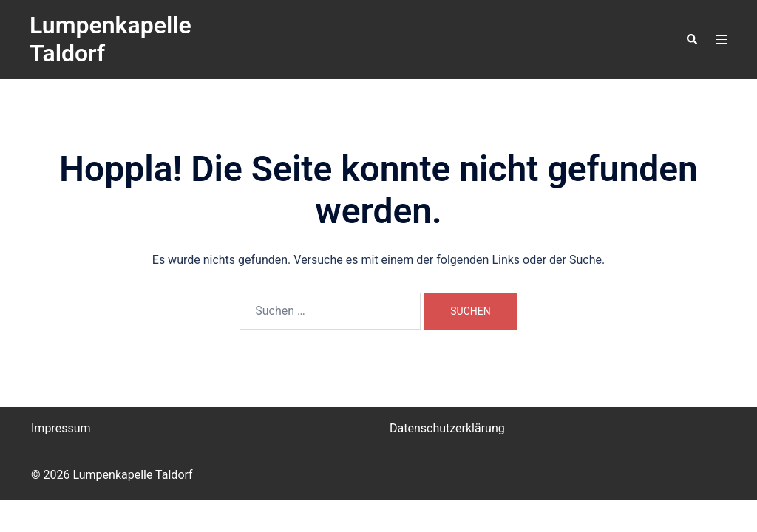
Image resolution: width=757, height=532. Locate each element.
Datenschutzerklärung (447, 428)
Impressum (61, 428)
